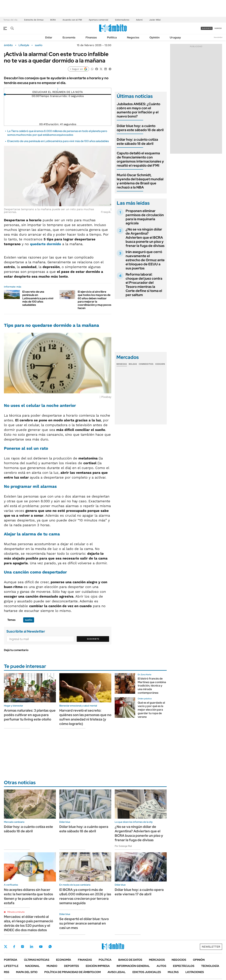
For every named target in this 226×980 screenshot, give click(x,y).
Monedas (122, 364)
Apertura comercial (99, 20)
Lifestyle (24, 45)
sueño (39, 45)
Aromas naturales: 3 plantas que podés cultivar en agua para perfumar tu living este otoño (30, 715)
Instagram (22, 947)
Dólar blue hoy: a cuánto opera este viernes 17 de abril (139, 892)
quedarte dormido (46, 244)
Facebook (14, 947)
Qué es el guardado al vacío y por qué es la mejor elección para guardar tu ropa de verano (151, 710)
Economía (69, 37)
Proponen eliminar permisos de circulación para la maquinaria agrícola (145, 217)
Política (112, 37)
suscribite (207, 28)
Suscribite (93, 639)
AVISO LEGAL (117, 972)
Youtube (41, 947)
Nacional (32, 966)
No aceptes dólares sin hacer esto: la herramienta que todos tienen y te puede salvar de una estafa (29, 896)
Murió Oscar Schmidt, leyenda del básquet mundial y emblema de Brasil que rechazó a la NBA (140, 181)
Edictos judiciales (147, 972)
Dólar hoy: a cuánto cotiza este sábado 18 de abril (137, 142)
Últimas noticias (37, 960)
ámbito (8, 45)
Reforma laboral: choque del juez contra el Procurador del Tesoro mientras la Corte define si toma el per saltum (144, 285)
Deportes (71, 966)
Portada (11, 960)
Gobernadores (122, 20)
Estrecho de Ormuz (34, 20)
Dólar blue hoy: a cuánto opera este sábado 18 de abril (140, 128)
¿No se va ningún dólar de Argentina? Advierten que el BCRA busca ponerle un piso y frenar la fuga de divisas (145, 237)
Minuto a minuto (16, 912)
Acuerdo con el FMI (72, 20)
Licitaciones (195, 972)
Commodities (146, 364)
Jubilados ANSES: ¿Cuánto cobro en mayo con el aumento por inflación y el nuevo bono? (138, 110)
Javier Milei (155, 20)
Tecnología (210, 966)
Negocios (133, 37)
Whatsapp (50, 947)
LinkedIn (32, 947)
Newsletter (218, 37)
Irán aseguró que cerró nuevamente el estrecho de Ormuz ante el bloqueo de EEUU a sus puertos (145, 260)
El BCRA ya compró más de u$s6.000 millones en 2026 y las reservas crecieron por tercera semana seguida (85, 896)
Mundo (52, 966)
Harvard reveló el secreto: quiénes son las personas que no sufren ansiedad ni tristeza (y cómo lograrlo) (85, 717)
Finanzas (91, 37)
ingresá (218, 28)
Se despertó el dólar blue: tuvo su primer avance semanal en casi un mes (84, 923)
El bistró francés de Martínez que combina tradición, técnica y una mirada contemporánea (152, 686)
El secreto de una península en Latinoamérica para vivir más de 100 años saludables (58, 141)
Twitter (6, 947)
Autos (161, 966)
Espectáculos (184, 966)
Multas (173, 972)
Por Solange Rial (123, 846)
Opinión (155, 37)
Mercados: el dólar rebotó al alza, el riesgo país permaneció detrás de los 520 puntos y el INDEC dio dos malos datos (28, 923)
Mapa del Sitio (27, 972)
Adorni (139, 20)
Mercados (157, 960)
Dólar (49, 37)
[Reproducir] (58, 89)
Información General (133, 966)
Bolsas (133, 364)
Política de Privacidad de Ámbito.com (73, 972)
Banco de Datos (130, 960)
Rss (7, 972)
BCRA (53, 20)
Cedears (160, 364)
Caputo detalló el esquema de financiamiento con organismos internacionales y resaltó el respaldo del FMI (140, 159)
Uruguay (175, 37)
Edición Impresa (98, 966)
